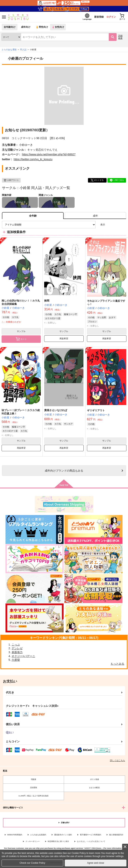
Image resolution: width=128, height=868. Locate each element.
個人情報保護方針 (116, 836)
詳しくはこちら (117, 761)
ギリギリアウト (96, 412)
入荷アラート (11, 181)
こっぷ (16, 646)
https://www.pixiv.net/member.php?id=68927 (49, 156)
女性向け (59, 28)
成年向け (26, 28)
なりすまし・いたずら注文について (91, 843)
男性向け (42, 28)
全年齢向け (10, 28)
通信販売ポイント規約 (63, 836)
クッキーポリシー (33, 843)
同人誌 (23, 51)
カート (21, 340)
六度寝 (16, 661)
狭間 (47, 302)
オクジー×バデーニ (23, 657)
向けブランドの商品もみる (64, 472)
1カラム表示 (123, 226)
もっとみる (117, 665)
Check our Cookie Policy (32, 863)
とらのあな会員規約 (38, 836)
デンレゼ (17, 649)
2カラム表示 (116, 226)
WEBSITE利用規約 (15, 836)
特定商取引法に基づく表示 (58, 843)
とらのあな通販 (9, 51)
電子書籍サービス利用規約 (91, 836)
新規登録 (95, 17)
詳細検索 (120, 38)
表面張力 (17, 653)
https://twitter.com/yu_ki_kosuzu (33, 160)
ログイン (109, 17)
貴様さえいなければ (56, 411)
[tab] (95, 217)
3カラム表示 (109, 226)
